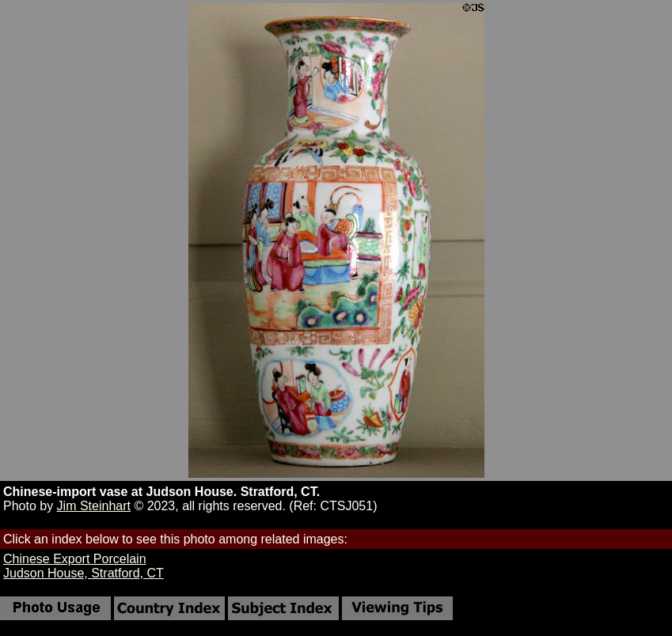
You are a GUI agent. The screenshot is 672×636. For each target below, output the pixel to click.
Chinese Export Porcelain (75, 559)
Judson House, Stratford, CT (84, 573)
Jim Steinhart (94, 506)
